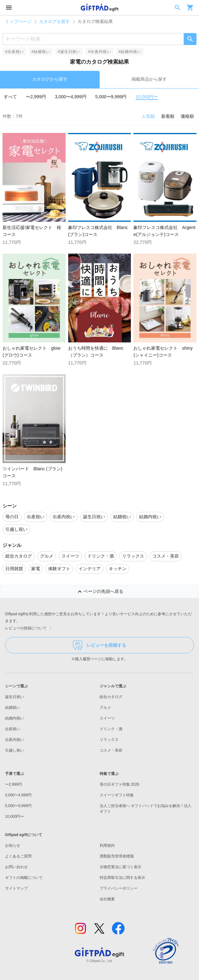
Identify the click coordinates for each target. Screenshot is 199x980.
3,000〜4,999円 (71, 97)
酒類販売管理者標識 (117, 856)
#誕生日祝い (69, 52)
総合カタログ (111, 697)
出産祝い (13, 729)
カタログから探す (50, 79)
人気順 (148, 116)
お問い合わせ (16, 867)
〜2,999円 (36, 97)
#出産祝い (14, 52)
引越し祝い (15, 750)
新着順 (168, 116)
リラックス (109, 740)
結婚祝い (13, 708)
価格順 (187, 116)
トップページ (18, 21)
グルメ (105, 708)
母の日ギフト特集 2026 (120, 784)
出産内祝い (15, 740)
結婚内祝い (15, 718)
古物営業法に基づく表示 (120, 867)
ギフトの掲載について (24, 878)
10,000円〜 (147, 97)
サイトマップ (16, 888)
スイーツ (107, 718)
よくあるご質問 (18, 856)
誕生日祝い (15, 697)
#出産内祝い (99, 52)
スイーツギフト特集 (117, 795)
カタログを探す (55, 21)
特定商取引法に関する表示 (122, 878)
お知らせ (13, 845)
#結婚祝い (41, 52)
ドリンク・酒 (111, 729)
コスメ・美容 (111, 750)
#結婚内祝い (130, 52)
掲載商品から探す (149, 79)
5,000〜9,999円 (111, 97)
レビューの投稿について (30, 628)
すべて (10, 97)
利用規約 (107, 845)
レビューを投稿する (99, 645)
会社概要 (107, 899)
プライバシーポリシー (119, 888)
